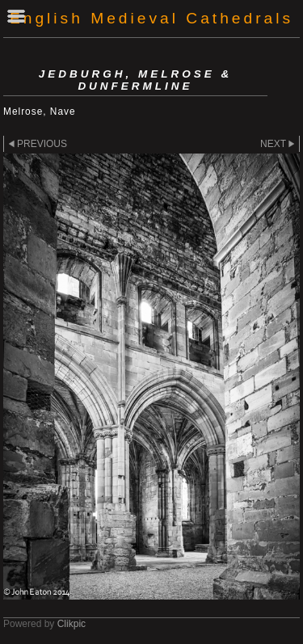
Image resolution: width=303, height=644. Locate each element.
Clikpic (72, 624)
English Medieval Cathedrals (151, 18)
